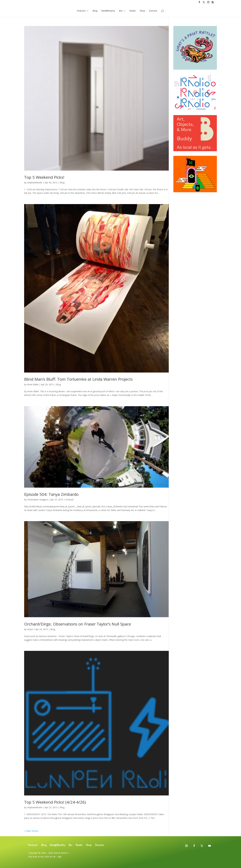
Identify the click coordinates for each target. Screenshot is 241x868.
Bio (121, 11)
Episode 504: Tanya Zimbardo (51, 494)
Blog (95, 11)
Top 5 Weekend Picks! (44, 177)
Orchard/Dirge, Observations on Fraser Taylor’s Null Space (78, 624)
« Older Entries (31, 831)
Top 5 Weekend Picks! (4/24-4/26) (55, 802)
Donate (153, 11)
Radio (133, 11)
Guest (30, 629)
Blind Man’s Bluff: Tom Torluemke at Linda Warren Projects (78, 379)
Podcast (81, 11)
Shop (142, 11)
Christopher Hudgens (38, 500)
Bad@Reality (108, 11)
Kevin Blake (33, 384)
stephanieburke (35, 182)
